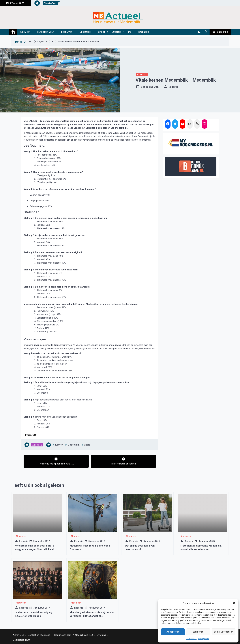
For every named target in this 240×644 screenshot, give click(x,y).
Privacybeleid (204, 639)
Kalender (144, 32)
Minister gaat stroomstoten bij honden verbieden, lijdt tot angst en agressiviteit (92, 616)
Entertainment (46, 32)
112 (130, 32)
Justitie (116, 32)
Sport (102, 32)
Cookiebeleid (191, 639)
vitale (87, 445)
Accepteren (173, 632)
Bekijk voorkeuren (223, 632)
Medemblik (85, 32)
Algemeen (25, 32)
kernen (59, 445)
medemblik (73, 445)
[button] (234, 603)
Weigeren (198, 632)
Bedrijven (67, 32)
